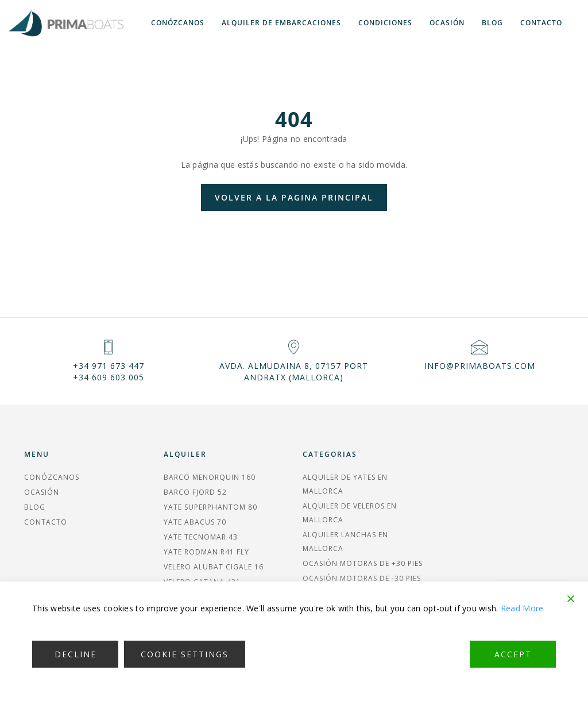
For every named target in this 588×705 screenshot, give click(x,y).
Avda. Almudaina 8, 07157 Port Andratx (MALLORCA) (294, 371)
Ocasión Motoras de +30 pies (363, 563)
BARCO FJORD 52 (195, 492)
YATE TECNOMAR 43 (201, 537)
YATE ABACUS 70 (195, 522)
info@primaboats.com (480, 366)
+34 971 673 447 (109, 366)
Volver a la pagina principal (294, 197)
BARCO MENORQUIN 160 (210, 477)
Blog (492, 23)
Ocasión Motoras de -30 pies (362, 578)
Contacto (541, 23)
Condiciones (385, 23)
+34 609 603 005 (109, 377)
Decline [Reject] (76, 654)
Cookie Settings (185, 654)
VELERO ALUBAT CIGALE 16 (214, 567)
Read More (522, 608)
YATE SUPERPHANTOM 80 (210, 507)
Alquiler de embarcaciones (281, 23)
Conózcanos (178, 23)
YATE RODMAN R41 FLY (206, 552)
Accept (513, 654)
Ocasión (447, 23)
